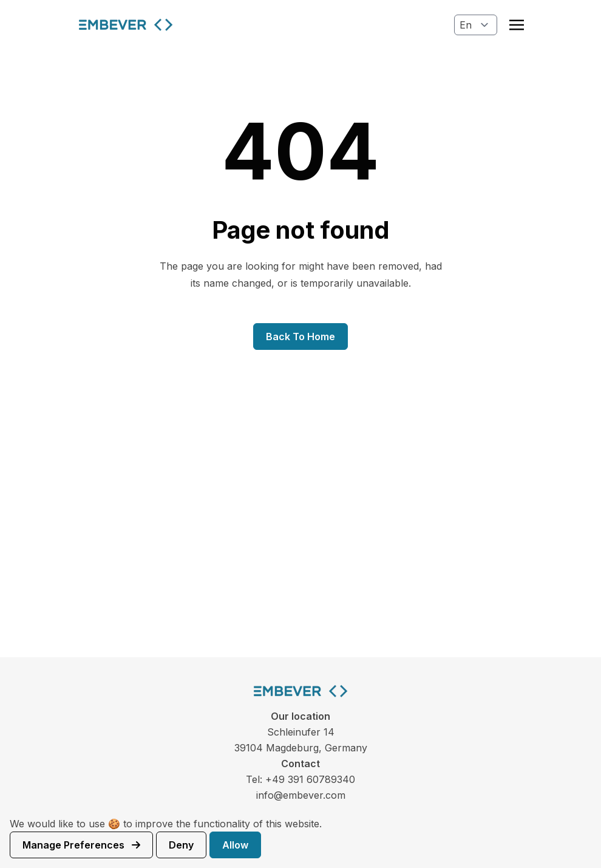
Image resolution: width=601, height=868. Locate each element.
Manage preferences (81, 845)
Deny (181, 845)
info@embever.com (301, 795)
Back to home (300, 337)
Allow (235, 845)
